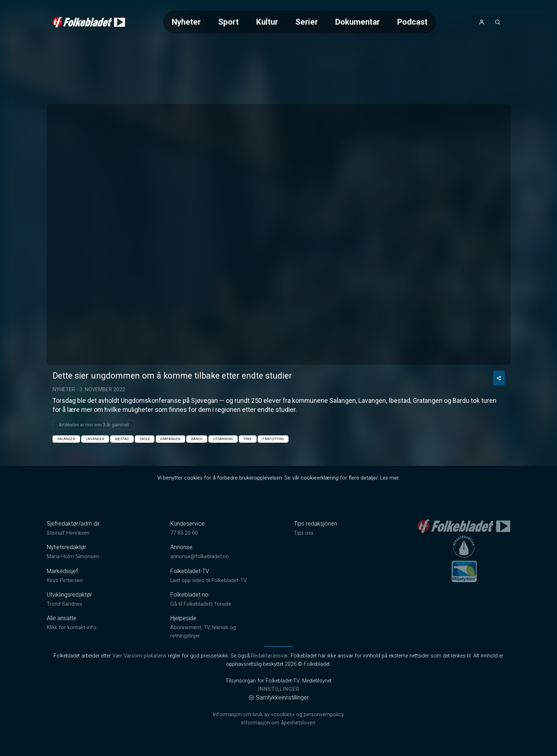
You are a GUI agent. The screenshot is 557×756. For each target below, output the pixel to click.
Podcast (412, 22)
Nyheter (186, 22)
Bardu (197, 439)
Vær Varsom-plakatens (139, 656)
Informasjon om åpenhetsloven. (279, 723)
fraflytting (273, 439)
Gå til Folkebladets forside (201, 604)
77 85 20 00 (184, 533)
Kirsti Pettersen (65, 580)
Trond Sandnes (65, 604)
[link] (89, 22)
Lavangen (95, 439)
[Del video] (499, 378)
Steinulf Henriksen (68, 533)
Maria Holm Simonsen (73, 557)
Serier (307, 22)
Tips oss (304, 533)
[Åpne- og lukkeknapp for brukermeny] (482, 22)
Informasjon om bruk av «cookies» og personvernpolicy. (279, 715)
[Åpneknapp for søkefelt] (498, 22)
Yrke (248, 439)
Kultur (267, 22)
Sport (228, 22)
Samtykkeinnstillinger (279, 697)
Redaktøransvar (270, 656)
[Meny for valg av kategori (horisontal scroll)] (300, 22)
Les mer (389, 478)
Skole (145, 439)
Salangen (66, 439)
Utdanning (223, 439)
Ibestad (122, 439)
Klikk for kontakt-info (72, 628)
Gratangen (170, 439)
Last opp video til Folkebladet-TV (209, 580)
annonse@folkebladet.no (200, 557)
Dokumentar (358, 22)
